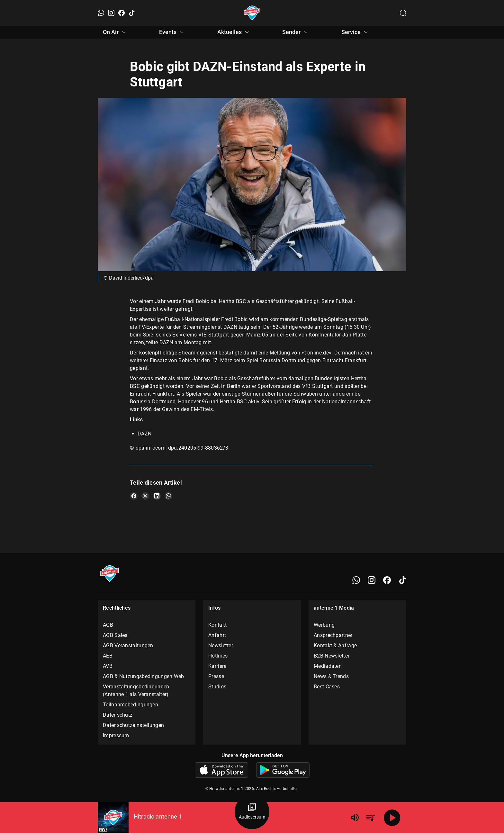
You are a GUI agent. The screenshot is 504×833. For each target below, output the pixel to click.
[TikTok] (132, 13)
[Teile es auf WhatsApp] (168, 496)
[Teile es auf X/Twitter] (145, 496)
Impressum (116, 735)
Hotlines (218, 656)
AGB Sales (115, 635)
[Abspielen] (392, 818)
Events (172, 32)
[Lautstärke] (355, 818)
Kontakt (217, 625)
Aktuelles (234, 32)
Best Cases (327, 687)
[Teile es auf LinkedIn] (157, 496)
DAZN (144, 434)
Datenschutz (118, 715)
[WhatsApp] (101, 13)
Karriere (217, 666)
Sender (296, 32)
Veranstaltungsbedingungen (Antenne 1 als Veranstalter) (136, 690)
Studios (217, 687)
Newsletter (221, 645)
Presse (216, 676)
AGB (108, 625)
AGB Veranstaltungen (128, 645)
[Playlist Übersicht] (370, 818)
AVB (108, 666)
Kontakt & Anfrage (335, 645)
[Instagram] (111, 13)
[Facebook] (122, 13)
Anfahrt (217, 635)
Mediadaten (328, 666)
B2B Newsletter (332, 656)
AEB (108, 656)
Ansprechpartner (333, 635)
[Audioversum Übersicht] (252, 812)
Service (355, 32)
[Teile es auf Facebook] (134, 496)
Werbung (324, 625)
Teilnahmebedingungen (130, 705)
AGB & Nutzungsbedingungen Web (144, 676)
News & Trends (331, 676)
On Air (115, 32)
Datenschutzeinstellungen (133, 725)
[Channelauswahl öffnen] (403, 13)
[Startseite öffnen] (252, 13)
